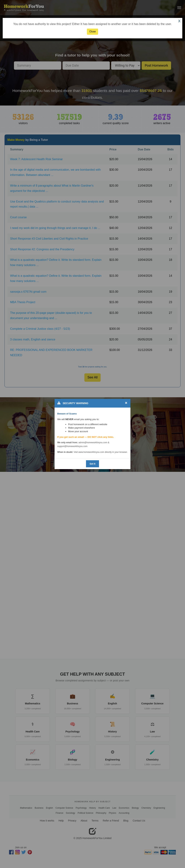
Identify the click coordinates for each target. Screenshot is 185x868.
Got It (92, 464)
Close (92, 31)
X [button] (179, 21)
